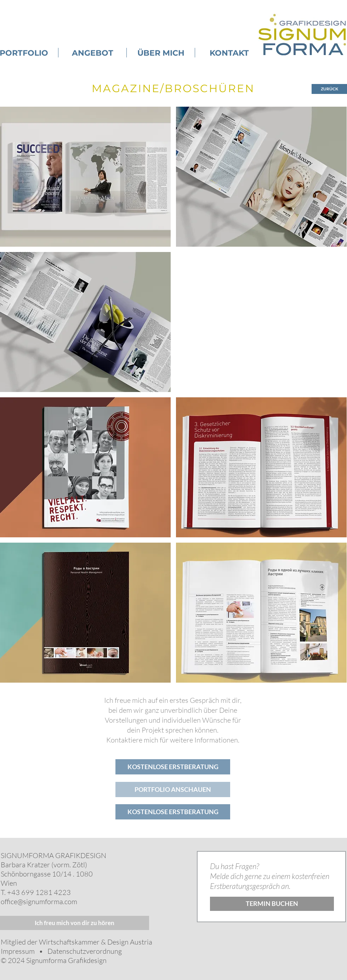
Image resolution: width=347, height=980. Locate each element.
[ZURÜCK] (329, 89)
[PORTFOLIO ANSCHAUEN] (173, 789)
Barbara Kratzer (25, 865)
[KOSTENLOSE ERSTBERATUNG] (173, 767)
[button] (261, 177)
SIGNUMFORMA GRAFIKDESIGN (53, 855)
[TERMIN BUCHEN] (272, 904)
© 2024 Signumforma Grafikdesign (54, 960)
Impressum (18, 951)
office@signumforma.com (39, 901)
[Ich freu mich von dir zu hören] (75, 923)
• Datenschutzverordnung (78, 951)
